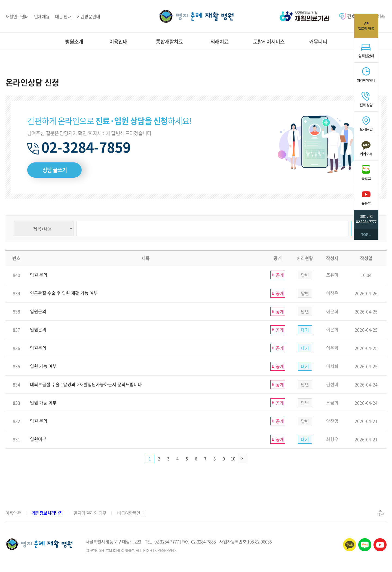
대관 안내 (63, 16)
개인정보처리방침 (47, 513)
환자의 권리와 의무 (90, 513)
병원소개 (74, 42)
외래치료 (219, 42)
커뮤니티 (318, 42)
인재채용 (42, 16)
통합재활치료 (169, 42)
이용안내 (118, 42)
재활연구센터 (17, 16)
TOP (380, 513)
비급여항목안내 (131, 513)
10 (233, 459)
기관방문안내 (88, 16)
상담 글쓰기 (55, 170)
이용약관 (13, 513)
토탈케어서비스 (269, 42)
